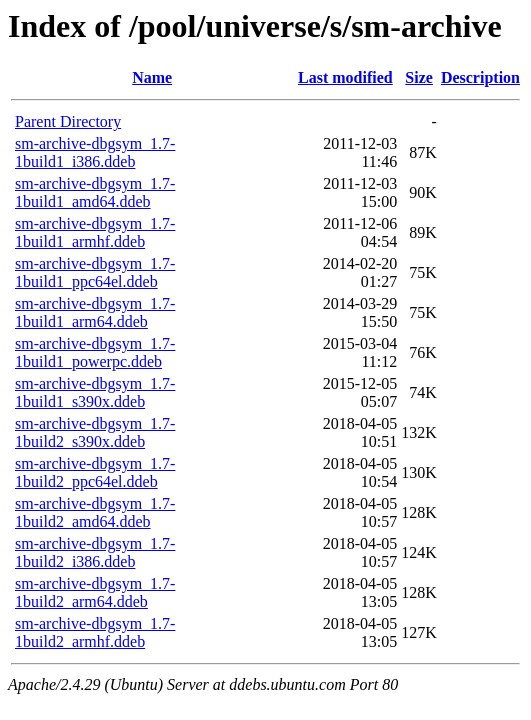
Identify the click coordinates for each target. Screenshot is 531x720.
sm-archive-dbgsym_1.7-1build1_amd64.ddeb (95, 192)
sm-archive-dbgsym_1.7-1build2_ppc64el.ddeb (95, 472)
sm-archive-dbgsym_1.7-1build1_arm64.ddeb (95, 312)
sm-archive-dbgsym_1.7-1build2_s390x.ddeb (95, 432)
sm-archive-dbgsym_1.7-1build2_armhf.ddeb (95, 632)
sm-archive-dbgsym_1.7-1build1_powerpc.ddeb (95, 352)
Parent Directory (68, 121)
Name (152, 77)
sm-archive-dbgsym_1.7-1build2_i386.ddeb (95, 552)
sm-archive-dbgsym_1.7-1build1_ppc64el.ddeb (95, 272)
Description (480, 77)
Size (419, 77)
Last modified (345, 77)
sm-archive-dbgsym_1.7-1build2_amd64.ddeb (95, 512)
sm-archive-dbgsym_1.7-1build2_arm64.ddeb (95, 592)
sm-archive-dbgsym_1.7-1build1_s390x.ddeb (95, 392)
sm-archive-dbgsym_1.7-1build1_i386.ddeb (95, 152)
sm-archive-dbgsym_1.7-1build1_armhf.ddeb (95, 232)
